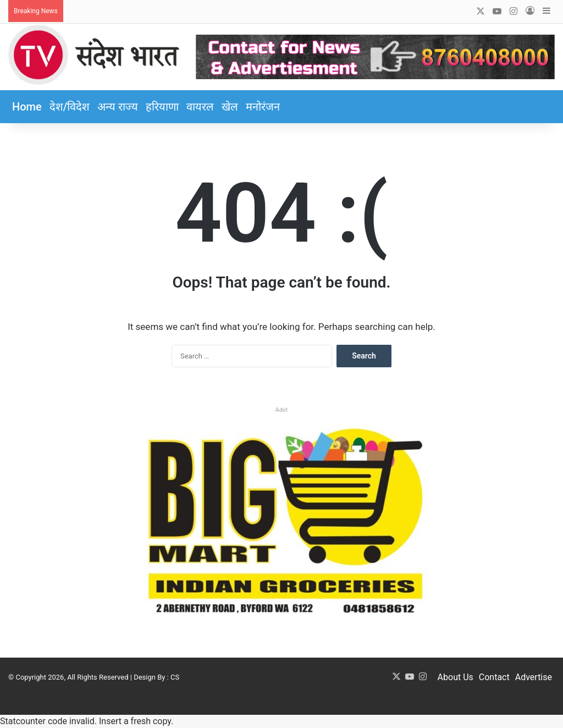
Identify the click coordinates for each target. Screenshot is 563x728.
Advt (281, 410)
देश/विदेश (70, 107)
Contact (494, 677)
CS (175, 677)
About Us (456, 677)
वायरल (200, 107)
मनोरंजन (263, 107)
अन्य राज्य (118, 107)
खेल (230, 107)
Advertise (534, 677)
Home (27, 107)
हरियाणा (162, 107)
